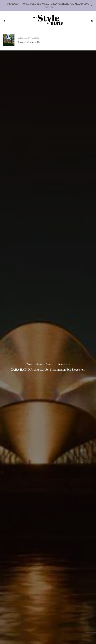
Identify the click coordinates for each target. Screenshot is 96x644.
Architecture (22, 38)
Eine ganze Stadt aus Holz (29, 42)
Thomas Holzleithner (35, 364)
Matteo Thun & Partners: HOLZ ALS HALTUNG (76, 42)
